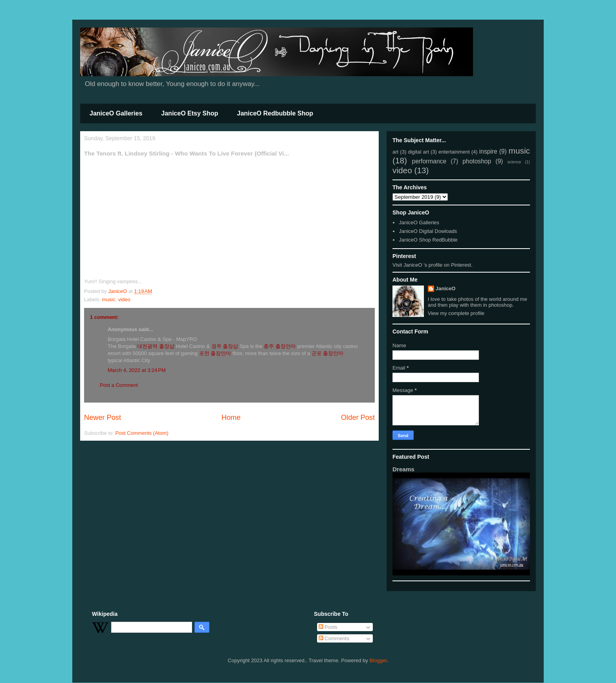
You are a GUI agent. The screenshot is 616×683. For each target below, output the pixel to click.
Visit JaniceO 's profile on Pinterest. (433, 265)
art (395, 152)
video (124, 299)
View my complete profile (456, 313)
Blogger (378, 660)
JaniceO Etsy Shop (190, 113)
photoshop (477, 161)
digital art (418, 152)
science (514, 162)
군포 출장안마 (328, 353)
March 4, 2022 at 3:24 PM (137, 370)
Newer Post (103, 417)
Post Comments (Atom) (142, 433)
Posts (328, 627)
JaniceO (446, 288)
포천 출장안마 (215, 353)
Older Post (358, 417)
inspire (488, 151)
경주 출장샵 (225, 346)
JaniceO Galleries (116, 113)
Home (231, 417)
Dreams (403, 469)
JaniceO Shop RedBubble (428, 240)
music (109, 299)
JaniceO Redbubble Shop (275, 113)
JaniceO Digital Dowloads (428, 231)
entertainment (454, 152)
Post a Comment (119, 385)
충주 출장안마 (280, 346)
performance (429, 161)
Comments (334, 638)
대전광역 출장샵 (156, 346)
